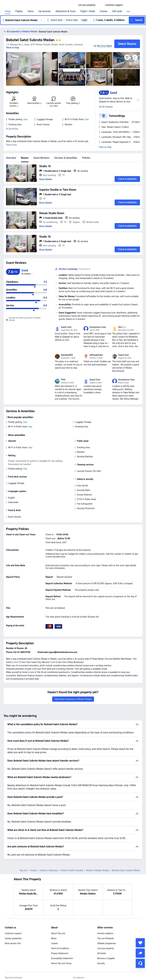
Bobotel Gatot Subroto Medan (30, 40)
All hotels (102, 953)
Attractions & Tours (66, 11)
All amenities (12, 129)
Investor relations (105, 933)
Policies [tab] (86, 158)
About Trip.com (58, 933)
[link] (87, 5)
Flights (19, 11)
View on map (105, 147)
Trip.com (24, 870)
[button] (100, 5)
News (54, 938)
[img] (32, 69)
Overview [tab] (11, 158)
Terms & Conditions (60, 948)
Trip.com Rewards (106, 938)
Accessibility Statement (62, 958)
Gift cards (117, 11)
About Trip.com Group (61, 963)
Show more (11, 145)
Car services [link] (44, 11)
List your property (106, 948)
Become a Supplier (106, 958)
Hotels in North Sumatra (72, 870)
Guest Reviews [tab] (41, 158)
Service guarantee (13, 938)
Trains (30, 11)
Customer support (13, 933)
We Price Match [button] (105, 46)
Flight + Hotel (88, 11)
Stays (8, 11)
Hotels (33, 870)
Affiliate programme (107, 943)
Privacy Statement (60, 953)
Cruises (104, 11)
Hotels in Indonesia (48, 870)
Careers (55, 943)
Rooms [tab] (25, 158)
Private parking (15, 422)
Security (101, 963)
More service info (13, 943)
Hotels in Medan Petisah (97, 870)
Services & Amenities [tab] (66, 158)
